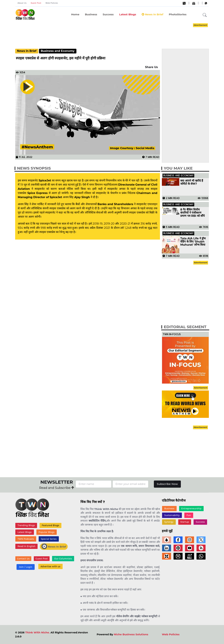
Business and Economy (58, 51)
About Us (22, 3)
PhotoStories (178, 14)
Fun (189, 515)
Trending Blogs (26, 525)
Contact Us (23, 559)
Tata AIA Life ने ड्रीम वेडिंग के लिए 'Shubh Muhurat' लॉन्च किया (193, 242)
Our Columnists (63, 559)
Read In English (26, 546)
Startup (185, 522)
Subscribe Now (167, 484)
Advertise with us (50, 566)
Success (108, 14)
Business (91, 14)
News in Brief (152, 14)
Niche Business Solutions (131, 634)
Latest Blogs (128, 14)
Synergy (169, 522)
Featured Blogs (50, 525)
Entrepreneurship (191, 508)
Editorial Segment (185, 327)
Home (75, 14)
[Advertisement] (117, 33)
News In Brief (27, 51)
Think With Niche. (38, 632)
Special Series (49, 539)
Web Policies (52, 3)
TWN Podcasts (26, 539)
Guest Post (36, 3)
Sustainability (172, 515)
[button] (205, 15)
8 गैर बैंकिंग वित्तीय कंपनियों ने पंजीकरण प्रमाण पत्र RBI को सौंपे (192, 213)
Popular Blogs (46, 532)
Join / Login (26, 567)
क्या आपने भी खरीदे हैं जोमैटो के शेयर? (192, 182)
